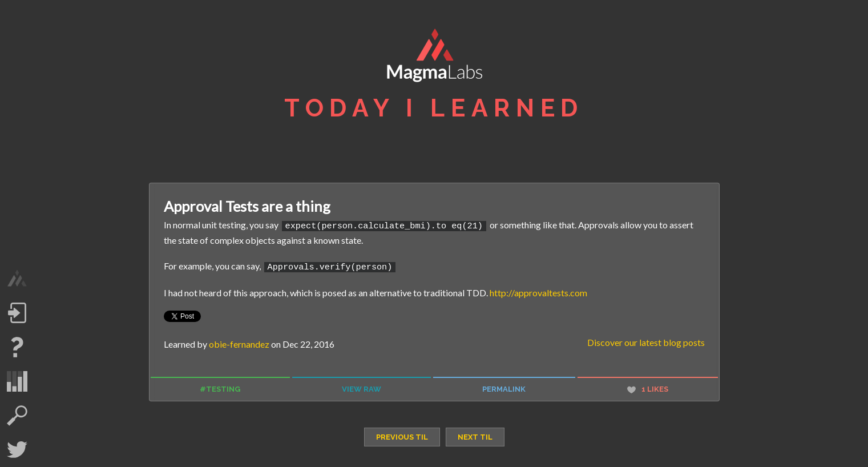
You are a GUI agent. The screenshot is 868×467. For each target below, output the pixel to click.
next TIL (475, 435)
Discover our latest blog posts (646, 341)
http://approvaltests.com (538, 290)
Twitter (17, 450)
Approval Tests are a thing (247, 206)
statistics (17, 381)
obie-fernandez (239, 342)
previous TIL (402, 435)
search (17, 416)
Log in (17, 313)
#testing (220, 387)
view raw (362, 387)
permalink (504, 387)
